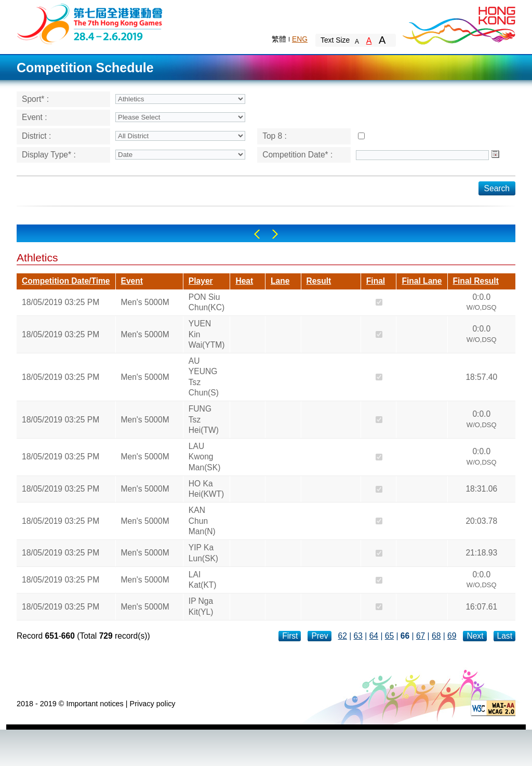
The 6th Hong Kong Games (90, 23)
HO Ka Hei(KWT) (206, 489)
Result (319, 281)
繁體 (279, 39)
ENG (300, 39)
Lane (280, 281)
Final (376, 281)
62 (343, 636)
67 (421, 636)
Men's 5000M (145, 302)
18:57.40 (481, 377)
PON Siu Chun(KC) (207, 302)
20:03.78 (481, 521)
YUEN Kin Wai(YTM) (207, 334)
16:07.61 (481, 607)
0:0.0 (482, 303)
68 (436, 636)
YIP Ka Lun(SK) (203, 553)
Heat (244, 281)
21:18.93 (481, 553)
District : (36, 136)
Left (257, 234)
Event (132, 281)
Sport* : (35, 99)
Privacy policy (153, 704)
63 (358, 636)
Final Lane (422, 281)
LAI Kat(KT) (203, 580)
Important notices (95, 704)
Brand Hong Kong (458, 23)
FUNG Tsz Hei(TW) (204, 419)
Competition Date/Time (66, 281)
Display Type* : (49, 155)
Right (275, 234)
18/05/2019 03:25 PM (61, 302)
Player (201, 281)
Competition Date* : (297, 155)
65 (389, 636)
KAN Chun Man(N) (202, 521)
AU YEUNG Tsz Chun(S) (204, 377)
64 (374, 636)
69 (452, 636)
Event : (35, 117)
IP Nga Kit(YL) (201, 606)
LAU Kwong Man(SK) (205, 457)
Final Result (476, 281)
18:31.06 (481, 489)
